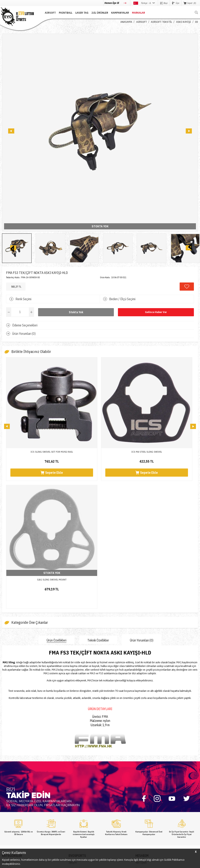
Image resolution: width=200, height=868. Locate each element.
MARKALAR (138, 13)
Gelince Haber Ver (156, 312)
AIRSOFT (50, 13)
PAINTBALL (66, 13)
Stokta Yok (76, 312)
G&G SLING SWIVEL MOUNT (52, 580)
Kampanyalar (120, 13)
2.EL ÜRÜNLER (100, 13)
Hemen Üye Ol (112, 3)
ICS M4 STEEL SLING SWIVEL (147, 452)
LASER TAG (82, 13)
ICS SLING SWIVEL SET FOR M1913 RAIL (52, 452)
